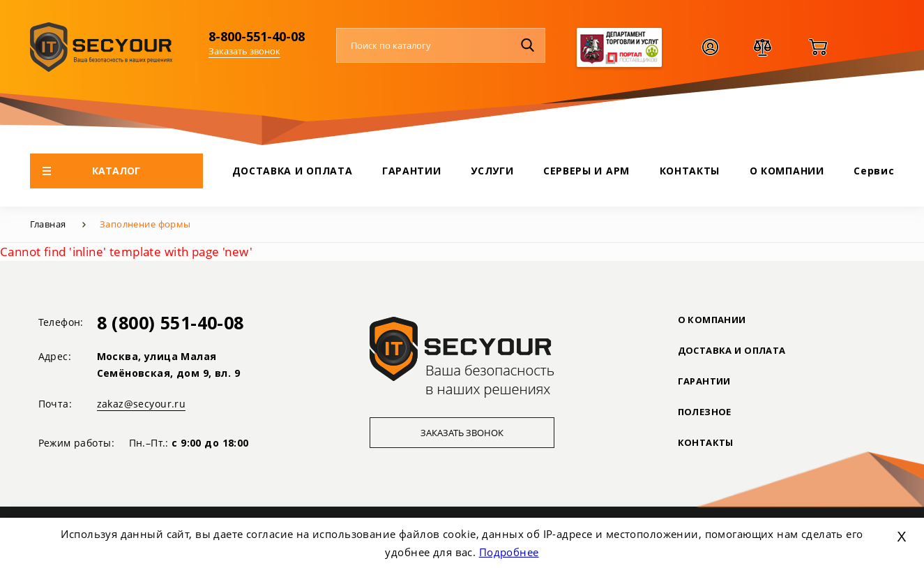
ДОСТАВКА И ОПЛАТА (293, 171)
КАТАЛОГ (92, 171)
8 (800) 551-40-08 (171, 322)
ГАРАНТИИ (412, 171)
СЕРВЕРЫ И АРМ (586, 171)
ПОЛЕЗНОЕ (705, 412)
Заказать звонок (244, 51)
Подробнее (509, 552)
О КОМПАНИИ (787, 171)
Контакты (706, 442)
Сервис (874, 171)
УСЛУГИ (492, 171)
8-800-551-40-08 (257, 36)
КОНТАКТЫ (690, 171)
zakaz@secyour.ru (142, 404)
